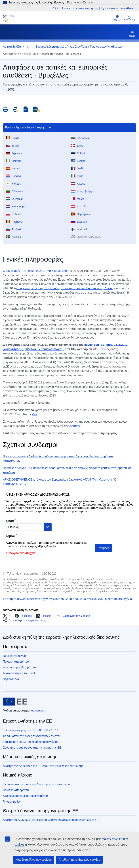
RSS (55, 8)
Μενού (132, 34)
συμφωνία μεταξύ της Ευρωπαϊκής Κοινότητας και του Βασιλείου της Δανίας (65, 288)
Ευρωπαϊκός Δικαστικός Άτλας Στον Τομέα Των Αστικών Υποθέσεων (79, 47)
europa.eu (38, 711)
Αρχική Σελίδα (12, 47)
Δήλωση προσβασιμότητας (20, 667)
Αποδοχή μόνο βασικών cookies (79, 860)
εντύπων (75, 426)
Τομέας (11, 536)
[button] (8, 616)
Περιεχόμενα (11, 679)
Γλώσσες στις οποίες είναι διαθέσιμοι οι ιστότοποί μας (37, 784)
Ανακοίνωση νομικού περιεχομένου (25, 796)
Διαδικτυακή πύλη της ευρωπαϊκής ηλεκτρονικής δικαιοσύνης (61, 637)
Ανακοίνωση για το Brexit (19, 673)
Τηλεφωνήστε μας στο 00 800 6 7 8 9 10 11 (31, 730)
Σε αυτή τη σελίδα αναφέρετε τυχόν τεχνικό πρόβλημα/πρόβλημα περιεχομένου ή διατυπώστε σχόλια (67, 599)
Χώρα (10, 521)
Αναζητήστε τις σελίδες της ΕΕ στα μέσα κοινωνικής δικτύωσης (43, 766)
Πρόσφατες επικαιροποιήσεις (79, 8)
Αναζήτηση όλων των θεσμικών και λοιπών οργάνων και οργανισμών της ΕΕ (52, 820)
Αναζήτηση (129, 17)
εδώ (34, 414)
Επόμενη (103, 548)
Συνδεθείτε (126, 8)
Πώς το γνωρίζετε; (80, 2)
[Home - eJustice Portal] (8, 18)
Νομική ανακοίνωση (16, 656)
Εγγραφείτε (108, 8)
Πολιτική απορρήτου (16, 662)
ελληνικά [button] (117, 18)
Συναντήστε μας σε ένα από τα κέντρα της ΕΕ (32, 748)
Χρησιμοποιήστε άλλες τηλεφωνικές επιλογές (32, 736)
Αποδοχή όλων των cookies (34, 860)
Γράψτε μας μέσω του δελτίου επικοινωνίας (30, 742)
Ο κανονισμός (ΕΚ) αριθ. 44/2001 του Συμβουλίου (35, 271)
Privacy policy (12, 802)
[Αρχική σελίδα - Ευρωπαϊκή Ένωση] (15, 702)
